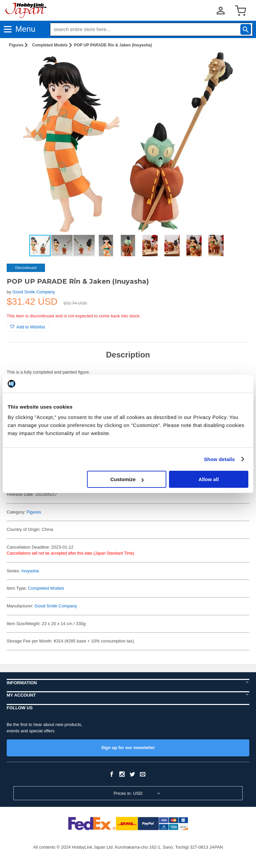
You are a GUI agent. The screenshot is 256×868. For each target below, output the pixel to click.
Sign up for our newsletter (128, 748)
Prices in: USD (128, 793)
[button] (237, 64)
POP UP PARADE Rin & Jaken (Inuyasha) (113, 45)
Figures (16, 45)
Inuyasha (30, 571)
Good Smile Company (33, 292)
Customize (127, 479)
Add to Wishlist (28, 327)
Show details (219, 459)
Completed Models (50, 45)
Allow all (208, 479)
